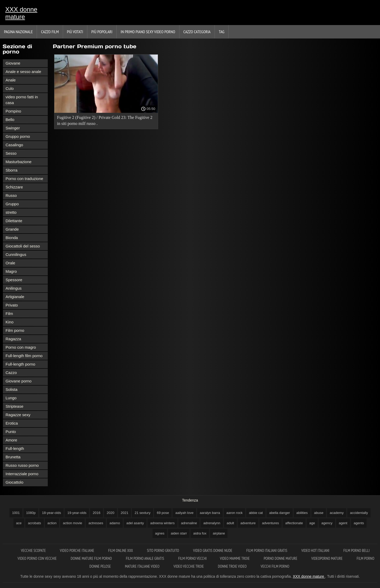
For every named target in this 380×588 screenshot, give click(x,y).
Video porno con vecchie (38, 558)
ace (19, 523)
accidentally (359, 513)
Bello (10, 120)
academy (337, 513)
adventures (270, 523)
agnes (160, 533)
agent (343, 523)
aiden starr (179, 533)
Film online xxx (121, 550)
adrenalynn (212, 523)
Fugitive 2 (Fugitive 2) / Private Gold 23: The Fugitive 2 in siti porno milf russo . (105, 120)
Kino (9, 322)
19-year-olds (77, 513)
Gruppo (12, 204)
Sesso (11, 153)
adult (230, 523)
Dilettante (14, 221)
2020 (110, 513)
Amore (11, 440)
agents (359, 523)
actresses (96, 523)
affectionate (294, 523)
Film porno (15, 330)
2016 (96, 513)
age (312, 523)
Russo (11, 195)
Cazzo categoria (197, 32)
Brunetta (13, 457)
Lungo (11, 398)
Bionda (12, 238)
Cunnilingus (16, 254)
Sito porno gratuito (163, 550)
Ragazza (13, 339)
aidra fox (200, 533)
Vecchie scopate (34, 550)
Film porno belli (357, 550)
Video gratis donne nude (213, 550)
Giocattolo (15, 482)
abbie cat (256, 513)
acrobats (35, 523)
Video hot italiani (316, 550)
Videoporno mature (327, 558)
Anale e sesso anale (23, 72)
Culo (10, 88)
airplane (219, 533)
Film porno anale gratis (145, 558)
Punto (11, 432)
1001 (16, 513)
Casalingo (14, 145)
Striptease (15, 406)
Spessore (14, 280)
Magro (11, 271)
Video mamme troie (235, 558)
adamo (115, 523)
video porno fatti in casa (22, 100)
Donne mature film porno (92, 558)
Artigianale (15, 297)
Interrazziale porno (22, 474)
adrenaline (189, 523)
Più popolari (102, 32)
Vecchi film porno (275, 566)
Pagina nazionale (18, 32)
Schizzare (14, 187)
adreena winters (162, 523)
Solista (11, 389)
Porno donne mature (281, 558)
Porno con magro (21, 347)
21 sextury (142, 513)
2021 (124, 513)
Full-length (15, 448)
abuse (319, 513)
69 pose (163, 513)
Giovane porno (18, 381)
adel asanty (135, 523)
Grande (12, 229)
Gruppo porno (18, 136)
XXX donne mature (21, 13)
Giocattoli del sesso (23, 246)
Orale (10, 263)
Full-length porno (20, 364)
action (52, 523)
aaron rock (234, 513)
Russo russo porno (22, 465)
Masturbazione (18, 162)
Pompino (13, 111)
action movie (72, 523)
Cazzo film (50, 32)
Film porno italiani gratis (267, 550)
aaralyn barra (210, 513)
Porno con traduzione (24, 179)
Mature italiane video (143, 566)
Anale (11, 80)
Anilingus (14, 288)
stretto (11, 212)
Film (9, 314)
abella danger (280, 513)
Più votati (75, 32)
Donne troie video (233, 566)
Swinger (13, 128)
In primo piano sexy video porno (148, 32)
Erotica (12, 423)
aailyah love (184, 513)
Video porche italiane (77, 550)
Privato (12, 305)
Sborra (11, 170)
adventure (248, 523)
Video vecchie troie (189, 566)
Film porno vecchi (192, 558)
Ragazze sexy (18, 415)
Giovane (13, 63)
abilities (302, 513)
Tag (222, 32)
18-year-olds (51, 513)
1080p (31, 513)
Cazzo (11, 373)
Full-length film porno (24, 356)
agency (327, 523)
